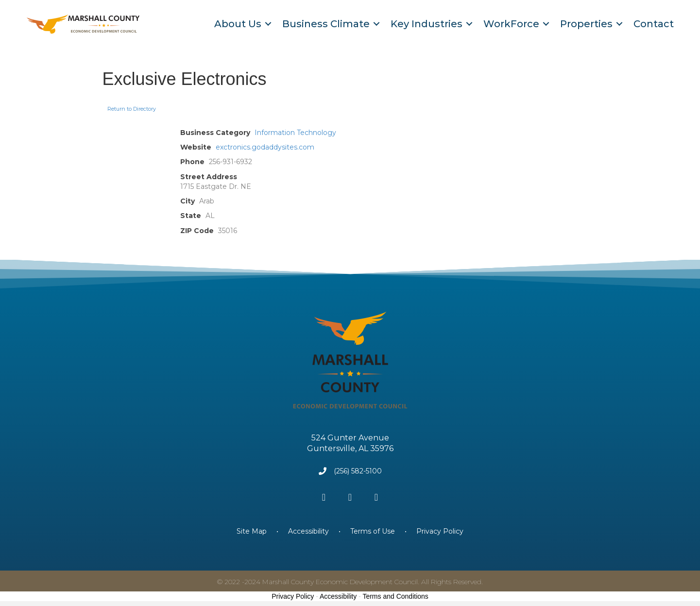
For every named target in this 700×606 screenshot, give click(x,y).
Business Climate (326, 24)
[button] (324, 497)
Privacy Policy (440, 531)
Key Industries (427, 24)
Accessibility (308, 531)
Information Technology (295, 133)
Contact (654, 24)
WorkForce (511, 24)
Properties (586, 24)
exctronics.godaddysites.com (265, 147)
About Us (238, 24)
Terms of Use (373, 531)
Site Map (253, 531)
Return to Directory (132, 109)
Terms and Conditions (395, 596)
